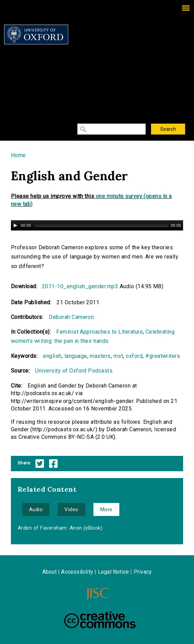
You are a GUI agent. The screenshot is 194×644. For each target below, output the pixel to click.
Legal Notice (113, 572)
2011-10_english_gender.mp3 (80, 286)
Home (18, 155)
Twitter (40, 464)
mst (118, 356)
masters (100, 356)
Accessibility (77, 572)
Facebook (53, 464)
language (76, 356)
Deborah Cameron (71, 317)
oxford (134, 356)
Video (71, 509)
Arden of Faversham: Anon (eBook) (60, 528)
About (49, 572)
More (106, 509)
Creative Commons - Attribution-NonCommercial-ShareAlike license (100, 620)
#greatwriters (163, 356)
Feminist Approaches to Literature (100, 332)
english (52, 356)
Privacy (143, 572)
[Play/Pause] (15, 225)
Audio (36, 509)
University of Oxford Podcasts (74, 371)
